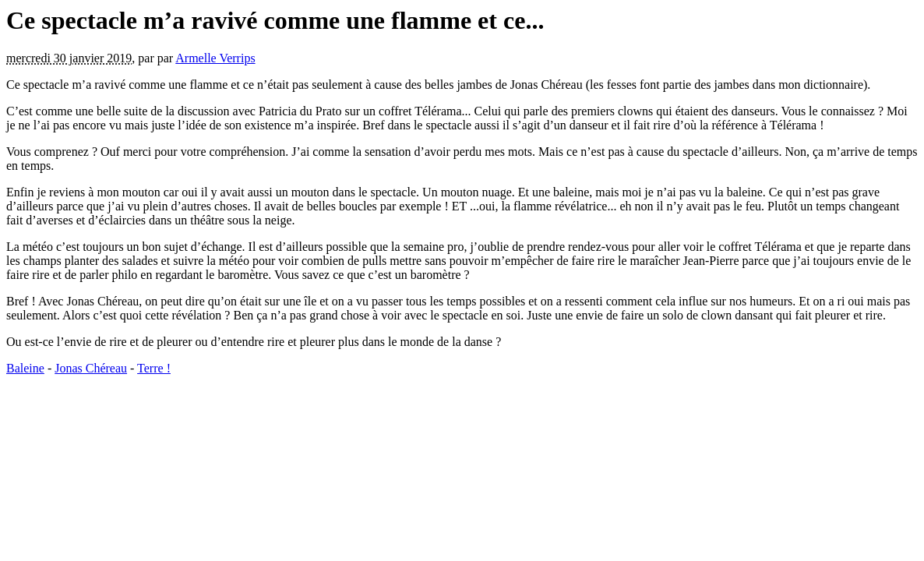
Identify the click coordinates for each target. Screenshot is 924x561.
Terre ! (154, 368)
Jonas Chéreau (91, 368)
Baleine (25, 368)
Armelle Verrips (215, 58)
